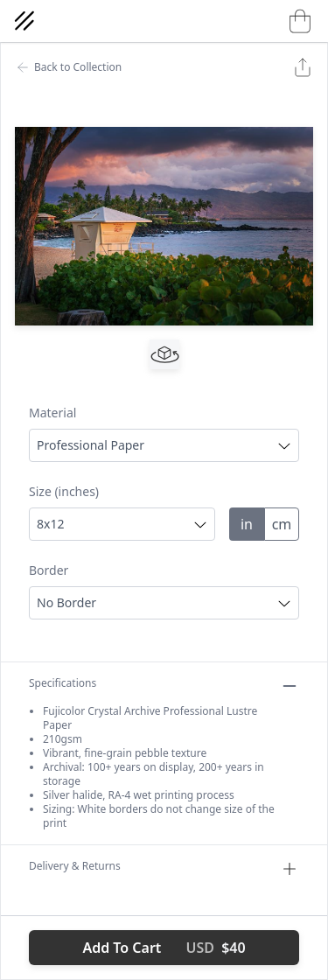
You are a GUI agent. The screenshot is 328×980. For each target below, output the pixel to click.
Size (64, 491)
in (247, 524)
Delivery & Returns (164, 869)
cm (282, 524)
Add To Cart (164, 948)
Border (49, 570)
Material (52, 413)
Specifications (164, 686)
